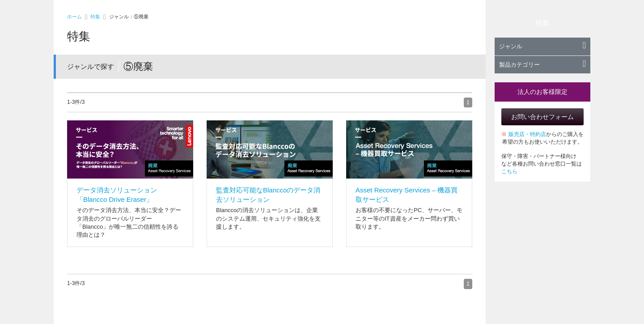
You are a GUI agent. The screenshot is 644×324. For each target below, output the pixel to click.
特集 (95, 17)
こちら (509, 171)
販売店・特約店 (527, 134)
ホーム (74, 17)
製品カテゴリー (542, 65)
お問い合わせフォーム (542, 117)
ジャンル (542, 46)
